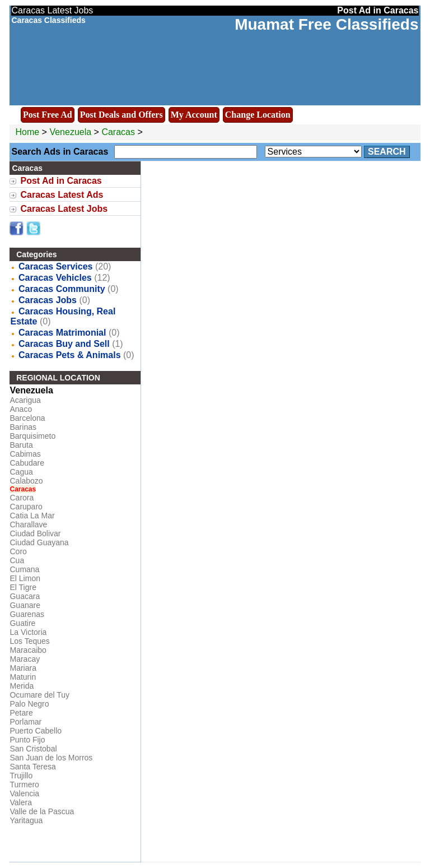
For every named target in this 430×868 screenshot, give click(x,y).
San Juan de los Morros (51, 758)
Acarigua (25, 400)
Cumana (24, 569)
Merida (22, 686)
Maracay (25, 659)
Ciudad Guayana (39, 542)
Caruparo (26, 507)
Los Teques (29, 641)
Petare (21, 713)
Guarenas (27, 614)
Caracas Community (62, 289)
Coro (18, 551)
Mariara (23, 668)
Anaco (21, 409)
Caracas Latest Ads (62, 195)
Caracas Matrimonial (62, 333)
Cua (17, 560)
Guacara (25, 596)
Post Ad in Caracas (61, 181)
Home (27, 132)
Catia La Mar (32, 516)
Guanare (25, 605)
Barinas (23, 427)
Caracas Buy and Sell (64, 344)
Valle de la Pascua (42, 811)
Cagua (21, 472)
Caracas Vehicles (55, 278)
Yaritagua (26, 820)
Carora (22, 498)
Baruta (21, 445)
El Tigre (23, 587)
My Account (194, 115)
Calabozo (26, 481)
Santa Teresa (32, 767)
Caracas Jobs (48, 300)
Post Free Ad (48, 115)
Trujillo (21, 776)
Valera (20, 802)
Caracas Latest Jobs (64, 209)
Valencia (24, 793)
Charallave (28, 524)
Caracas (119, 132)
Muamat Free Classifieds (326, 24)
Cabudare (27, 463)
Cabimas (25, 454)
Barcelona (27, 418)
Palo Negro (29, 704)
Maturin (23, 677)
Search (387, 152)
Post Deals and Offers (121, 115)
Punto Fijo (27, 740)
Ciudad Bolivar (35, 533)
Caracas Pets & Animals (70, 355)
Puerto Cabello (36, 731)
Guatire (22, 623)
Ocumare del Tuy (39, 695)
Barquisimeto (32, 436)
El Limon (25, 578)
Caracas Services (56, 266)
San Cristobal (33, 749)
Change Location (258, 115)
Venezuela (70, 132)
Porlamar (25, 722)
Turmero (24, 785)
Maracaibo (28, 650)
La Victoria (28, 632)
